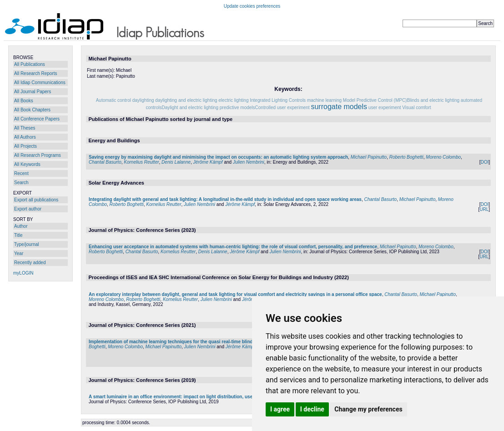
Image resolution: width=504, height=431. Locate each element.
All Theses (25, 128)
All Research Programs (38, 155)
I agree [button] (280, 409)
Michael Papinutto (369, 157)
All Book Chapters (32, 110)
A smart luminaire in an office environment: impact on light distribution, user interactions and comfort (199, 397)
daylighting (143, 100)
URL (484, 209)
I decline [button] (312, 409)
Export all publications (36, 200)
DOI (484, 162)
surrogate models (339, 107)
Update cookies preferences (252, 6)
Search (21, 183)
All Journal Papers (33, 92)
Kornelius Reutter (141, 162)
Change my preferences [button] (368, 409)
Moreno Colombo (443, 157)
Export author (28, 209)
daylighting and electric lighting (186, 100)
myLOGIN (23, 273)
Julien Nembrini (249, 162)
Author (21, 226)
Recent (21, 173)
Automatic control (113, 100)
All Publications (30, 64)
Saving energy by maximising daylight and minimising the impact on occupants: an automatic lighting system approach (218, 157)
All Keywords (27, 164)
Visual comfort (416, 108)
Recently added (30, 263)
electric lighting (233, 100)
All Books (24, 101)
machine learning (324, 100)
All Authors (25, 137)
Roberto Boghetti (406, 157)
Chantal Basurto (105, 162)
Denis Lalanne (176, 162)
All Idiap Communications (40, 83)
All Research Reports (35, 73)
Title (18, 235)
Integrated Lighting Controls (278, 100)
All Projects (25, 146)
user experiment (385, 108)
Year (19, 253)
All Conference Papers (37, 119)
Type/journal (26, 244)
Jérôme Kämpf (208, 162)
